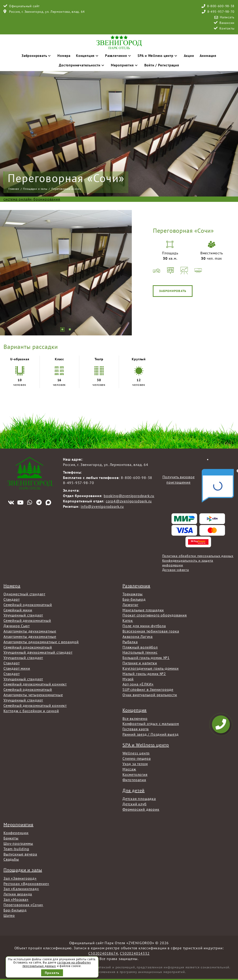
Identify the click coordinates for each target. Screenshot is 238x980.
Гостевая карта (136, 729)
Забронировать (37, 56)
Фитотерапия (134, 780)
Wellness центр (136, 753)
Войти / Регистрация (162, 65)
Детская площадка (139, 799)
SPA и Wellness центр (158, 56)
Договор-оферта (176, 570)
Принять (52, 973)
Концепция (88, 56)
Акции (189, 56)
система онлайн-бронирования (32, 199)
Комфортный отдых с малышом (151, 724)
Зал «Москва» (16, 899)
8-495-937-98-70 (221, 12)
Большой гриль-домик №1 (146, 658)
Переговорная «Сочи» (23, 905)
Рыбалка (130, 642)
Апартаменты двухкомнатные (30, 631)
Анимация (208, 56)
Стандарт (12, 599)
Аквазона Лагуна (138, 636)
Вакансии (227, 23)
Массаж (129, 769)
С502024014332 (135, 953)
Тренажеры (133, 594)
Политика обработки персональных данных (198, 556)
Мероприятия (125, 65)
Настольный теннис (140, 652)
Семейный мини (18, 610)
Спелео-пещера (137, 758)
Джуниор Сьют (17, 626)
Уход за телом (135, 764)
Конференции (16, 833)
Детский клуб (135, 804)
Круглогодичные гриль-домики (151, 668)
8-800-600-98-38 (221, 6)
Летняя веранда (18, 894)
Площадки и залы (35, 189)
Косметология (135, 774)
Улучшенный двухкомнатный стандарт (38, 652)
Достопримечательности (82, 65)
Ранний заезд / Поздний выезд (150, 734)
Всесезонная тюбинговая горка (151, 631)
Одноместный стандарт (24, 594)
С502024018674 (103, 953)
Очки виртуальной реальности (150, 695)
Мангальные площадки (143, 610)
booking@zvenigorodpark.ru (129, 496)
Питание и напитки (140, 663)
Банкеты (11, 838)
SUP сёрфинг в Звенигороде (148, 689)
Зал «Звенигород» (20, 878)
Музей (128, 679)
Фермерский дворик (141, 809)
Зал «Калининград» (21, 889)
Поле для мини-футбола (144, 626)
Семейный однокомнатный (28, 605)
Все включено (135, 718)
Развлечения (119, 56)
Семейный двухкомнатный (27, 620)
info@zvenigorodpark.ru (102, 506)
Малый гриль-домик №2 (144, 674)
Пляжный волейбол (140, 647)
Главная (14, 189)
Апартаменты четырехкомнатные (33, 695)
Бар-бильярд (134, 599)
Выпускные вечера (20, 854)
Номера (64, 56)
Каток (128, 620)
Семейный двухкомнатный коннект (35, 684)
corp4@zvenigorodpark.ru (129, 501)
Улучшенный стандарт (23, 615)
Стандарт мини (17, 668)
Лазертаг (130, 605)
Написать (227, 17)
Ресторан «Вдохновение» (26, 884)
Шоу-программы (18, 843)
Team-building (16, 849)
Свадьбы (11, 859)
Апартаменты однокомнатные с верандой (41, 642)
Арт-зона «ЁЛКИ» (138, 684)
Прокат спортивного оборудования (155, 615)
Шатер (9, 915)
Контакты (227, 28)
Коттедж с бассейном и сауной (31, 711)
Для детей (134, 790)
